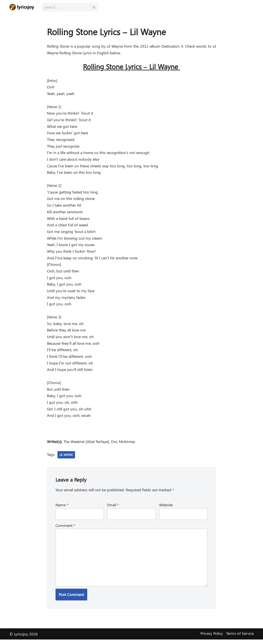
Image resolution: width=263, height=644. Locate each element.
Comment (65, 529)
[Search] (65, 7)
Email (113, 509)
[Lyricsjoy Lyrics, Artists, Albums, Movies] (22, 7)
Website (166, 509)
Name (62, 509)
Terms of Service (240, 638)
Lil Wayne (67, 458)
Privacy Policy (212, 638)
